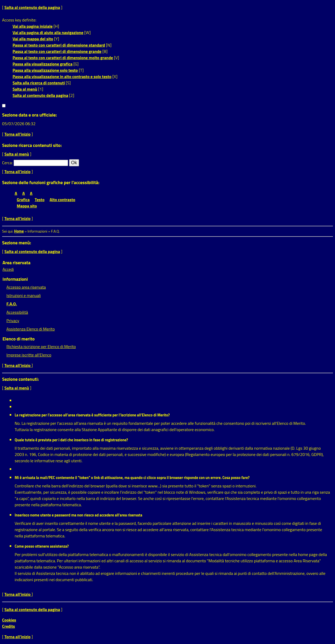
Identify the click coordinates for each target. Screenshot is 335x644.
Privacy (13, 321)
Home (19, 231)
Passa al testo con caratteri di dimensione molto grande (63, 58)
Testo (40, 200)
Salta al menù (25, 89)
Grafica (23, 200)
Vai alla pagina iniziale (33, 26)
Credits (9, 626)
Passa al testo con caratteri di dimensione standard (59, 45)
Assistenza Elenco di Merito (31, 329)
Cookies (9, 620)
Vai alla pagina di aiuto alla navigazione (48, 32)
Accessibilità (17, 312)
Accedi (8, 269)
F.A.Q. (12, 304)
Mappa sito (27, 206)
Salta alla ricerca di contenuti (39, 83)
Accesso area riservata (26, 287)
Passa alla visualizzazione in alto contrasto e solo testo (62, 76)
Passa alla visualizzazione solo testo (45, 70)
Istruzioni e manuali (24, 295)
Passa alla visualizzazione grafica (43, 64)
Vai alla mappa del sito (33, 39)
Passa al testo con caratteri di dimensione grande (57, 51)
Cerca (7, 163)
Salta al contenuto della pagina (32, 7)
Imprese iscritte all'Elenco (29, 355)
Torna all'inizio (18, 134)
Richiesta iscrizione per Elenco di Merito (41, 346)
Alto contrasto (63, 200)
